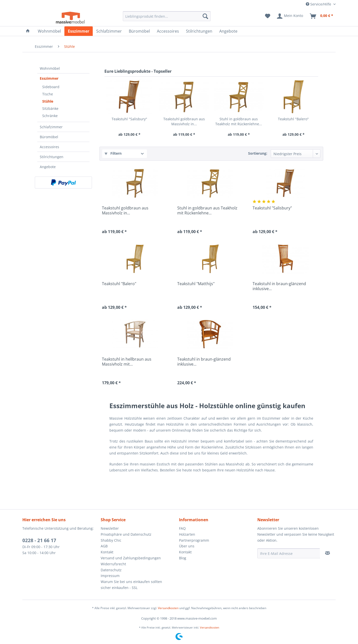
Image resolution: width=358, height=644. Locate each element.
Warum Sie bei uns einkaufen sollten (131, 582)
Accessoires (49, 147)
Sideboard (51, 87)
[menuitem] (167, 16)
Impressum (110, 576)
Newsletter (110, 528)
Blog (183, 558)
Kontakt (107, 552)
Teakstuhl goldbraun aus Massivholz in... (184, 121)
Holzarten (187, 534)
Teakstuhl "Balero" (293, 119)
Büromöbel (49, 137)
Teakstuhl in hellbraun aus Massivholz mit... (127, 362)
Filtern (113, 153)
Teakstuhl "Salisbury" (129, 119)
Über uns (187, 546)
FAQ (182, 528)
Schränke (50, 116)
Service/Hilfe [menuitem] (319, 4)
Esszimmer (49, 78)
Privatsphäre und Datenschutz (126, 534)
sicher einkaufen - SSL (119, 588)
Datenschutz (111, 570)
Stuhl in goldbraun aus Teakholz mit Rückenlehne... (239, 121)
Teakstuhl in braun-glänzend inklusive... (279, 286)
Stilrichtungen (52, 157)
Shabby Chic (111, 540)
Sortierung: (258, 153)
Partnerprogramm (194, 540)
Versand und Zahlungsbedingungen (131, 558)
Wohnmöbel (50, 68)
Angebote (48, 167)
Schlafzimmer (51, 127)
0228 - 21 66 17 (39, 540)
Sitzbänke (50, 108)
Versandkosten (168, 608)
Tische (48, 94)
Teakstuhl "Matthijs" (196, 284)
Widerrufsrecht (113, 564)
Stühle (48, 101)
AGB (104, 546)
